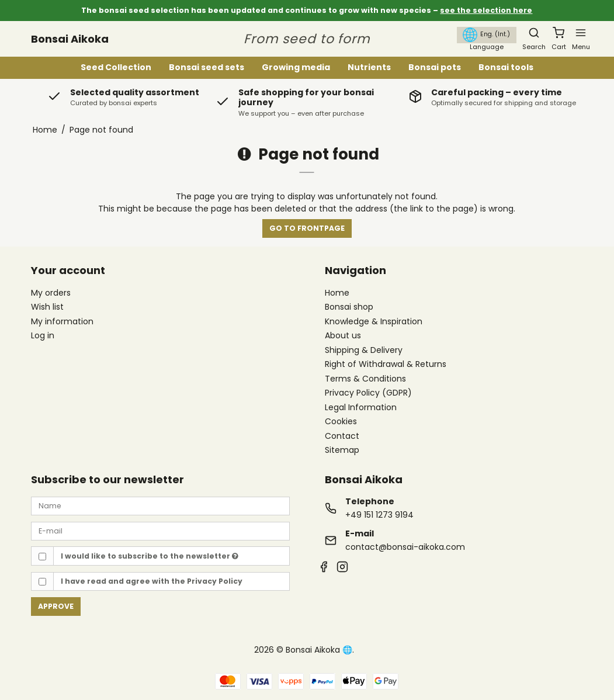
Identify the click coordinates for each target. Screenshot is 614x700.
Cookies (341, 422)
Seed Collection (116, 67)
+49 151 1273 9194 (379, 515)
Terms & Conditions (365, 379)
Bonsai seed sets (207, 67)
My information (62, 321)
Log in (43, 335)
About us (343, 336)
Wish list (47, 307)
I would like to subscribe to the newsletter (150, 556)
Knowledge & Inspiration (374, 322)
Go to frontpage (307, 228)
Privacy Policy (215, 581)
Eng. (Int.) (486, 35)
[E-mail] (160, 531)
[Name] (160, 505)
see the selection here (486, 10)
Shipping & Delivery (364, 351)
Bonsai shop (349, 307)
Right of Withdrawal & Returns (386, 365)
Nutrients (369, 67)
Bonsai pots (435, 67)
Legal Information (361, 408)
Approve (56, 606)
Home (337, 293)
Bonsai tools (506, 67)
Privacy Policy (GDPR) (368, 393)
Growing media (296, 67)
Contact (342, 436)
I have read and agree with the (152, 581)
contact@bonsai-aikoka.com (405, 547)
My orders (51, 293)
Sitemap (342, 450)
